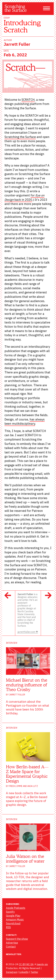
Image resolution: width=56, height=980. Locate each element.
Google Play (13, 916)
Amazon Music (15, 920)
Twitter (34, 972)
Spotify (10, 912)
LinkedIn (24, 972)
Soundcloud (13, 923)
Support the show (17, 939)
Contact (11, 947)
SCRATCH (28, 100)
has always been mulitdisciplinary (25, 422)
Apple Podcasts (16, 908)
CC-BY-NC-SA (26, 964)
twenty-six (42, 964)
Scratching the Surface (20, 137)
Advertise (12, 943)
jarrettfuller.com (28, 632)
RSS (8, 927)
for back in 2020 (24, 197)
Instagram (12, 972)
